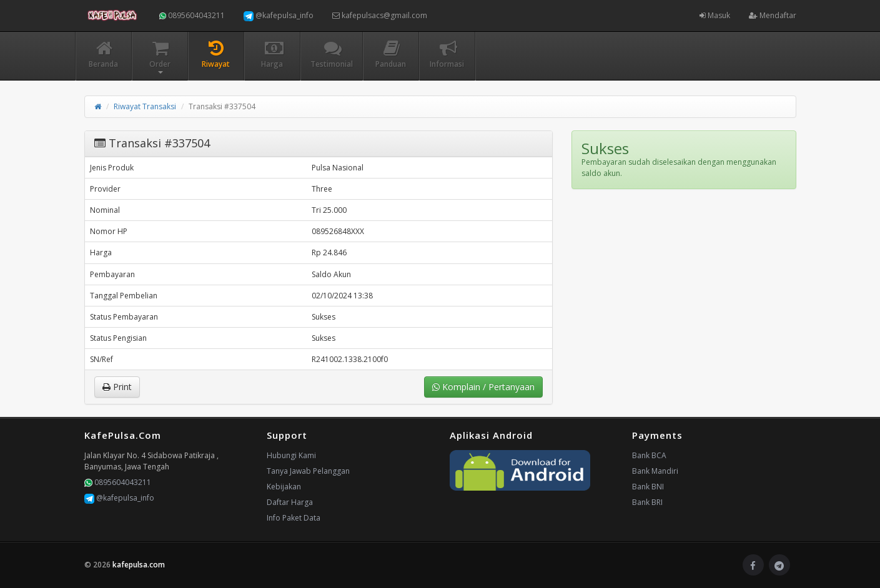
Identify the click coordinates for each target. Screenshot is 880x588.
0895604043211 (192, 15)
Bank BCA (649, 455)
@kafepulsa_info (279, 16)
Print (117, 387)
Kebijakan (284, 487)
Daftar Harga (290, 502)
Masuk (715, 15)
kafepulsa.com (139, 565)
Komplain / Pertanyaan (483, 387)
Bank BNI (648, 487)
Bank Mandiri (655, 471)
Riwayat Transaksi (145, 106)
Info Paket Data (294, 518)
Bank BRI (647, 502)
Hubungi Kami (291, 455)
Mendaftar (773, 15)
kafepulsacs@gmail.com (380, 15)
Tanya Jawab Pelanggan (308, 471)
